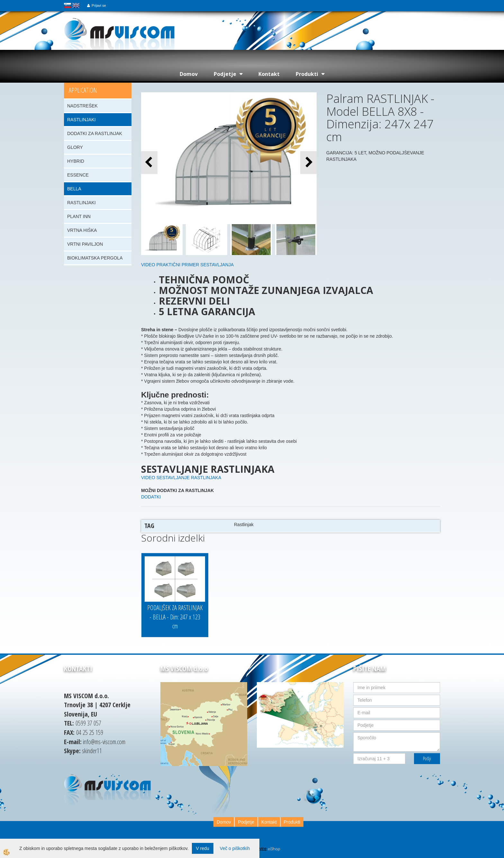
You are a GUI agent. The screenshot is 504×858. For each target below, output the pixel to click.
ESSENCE (78, 175)
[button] (308, 163)
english (76, 5)
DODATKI (151, 497)
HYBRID (76, 161)
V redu (203, 848)
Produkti (307, 74)
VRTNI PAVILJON (85, 244)
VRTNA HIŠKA (82, 230)
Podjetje (225, 74)
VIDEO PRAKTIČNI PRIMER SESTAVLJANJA (187, 265)
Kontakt (269, 74)
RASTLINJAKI (81, 120)
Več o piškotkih (235, 848)
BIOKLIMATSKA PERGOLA (95, 258)
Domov (189, 74)
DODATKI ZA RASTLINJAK (95, 133)
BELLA (74, 189)
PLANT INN (79, 216)
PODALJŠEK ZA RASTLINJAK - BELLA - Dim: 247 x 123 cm (175, 617)
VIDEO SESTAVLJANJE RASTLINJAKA (181, 478)
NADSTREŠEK (82, 106)
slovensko (67, 5)
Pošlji (427, 758)
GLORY (75, 147)
